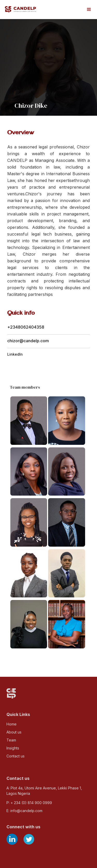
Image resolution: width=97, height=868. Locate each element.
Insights (13, 748)
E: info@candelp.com (24, 811)
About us (14, 732)
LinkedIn (15, 354)
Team (11, 740)
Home (12, 724)
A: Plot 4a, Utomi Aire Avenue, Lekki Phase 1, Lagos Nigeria (44, 791)
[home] (20, 9)
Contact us (16, 756)
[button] (89, 10)
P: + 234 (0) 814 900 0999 (29, 803)
